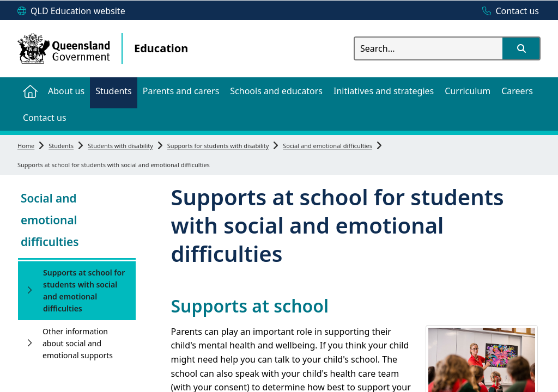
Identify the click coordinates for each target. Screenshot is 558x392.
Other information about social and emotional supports (78, 343)
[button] (521, 48)
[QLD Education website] (71, 11)
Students (61, 146)
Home (26, 146)
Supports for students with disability (218, 146)
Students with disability (120, 146)
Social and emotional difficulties (327, 146)
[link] (77, 221)
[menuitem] (30, 91)
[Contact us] (508, 11)
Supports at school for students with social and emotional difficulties (84, 290)
